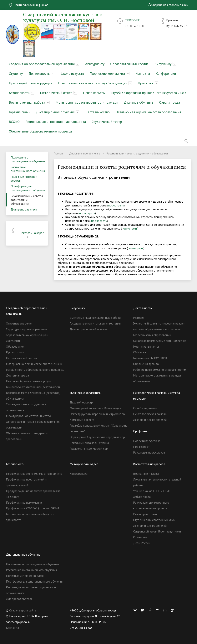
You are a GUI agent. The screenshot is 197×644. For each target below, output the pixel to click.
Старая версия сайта (23, 610)
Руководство (15, 352)
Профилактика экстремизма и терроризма (34, 474)
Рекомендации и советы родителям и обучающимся (27, 200)
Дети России (142, 543)
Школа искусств (72, 73)
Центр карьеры (94, 93)
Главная (58, 153)
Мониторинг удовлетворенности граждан (87, 102)
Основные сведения (19, 323)
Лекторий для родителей (150, 420)
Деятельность (39, 73)
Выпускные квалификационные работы (95, 318)
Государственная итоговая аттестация (95, 323)
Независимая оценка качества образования (148, 112)
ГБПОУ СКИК (132, 20)
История (139, 318)
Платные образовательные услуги (28, 381)
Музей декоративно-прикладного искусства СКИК (149, 93)
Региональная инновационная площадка (56, 122)
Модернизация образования (152, 335)
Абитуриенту (95, 64)
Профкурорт (141, 447)
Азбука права (142, 497)
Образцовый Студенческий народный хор (97, 437)
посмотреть (116, 205)
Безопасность (19, 93)
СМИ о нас (140, 352)
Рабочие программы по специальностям (160, 370)
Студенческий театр (107, 122)
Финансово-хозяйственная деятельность (33, 387)
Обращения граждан (147, 364)
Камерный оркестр (82, 420)
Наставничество (97, 112)
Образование (15, 346)
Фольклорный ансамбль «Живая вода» (95, 408)
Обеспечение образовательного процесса (40, 131)
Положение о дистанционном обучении (28, 159)
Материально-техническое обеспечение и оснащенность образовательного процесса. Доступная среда (35, 370)
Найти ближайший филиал (29, 5)
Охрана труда (169, 102)
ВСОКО (14, 122)
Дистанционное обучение (55, 112)
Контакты (143, 73)
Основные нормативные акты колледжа (160, 341)
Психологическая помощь (150, 414)
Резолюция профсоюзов (149, 452)
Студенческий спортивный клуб (154, 520)
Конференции (166, 73)
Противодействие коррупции (31, 83)
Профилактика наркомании (24, 502)
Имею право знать (145, 514)
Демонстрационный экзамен (89, 329)
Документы (14, 341)
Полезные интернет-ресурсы (24, 179)
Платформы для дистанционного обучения (28, 188)
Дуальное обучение (139, 102)
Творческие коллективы (107, 73)
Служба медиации (145, 408)
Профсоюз (146, 83)
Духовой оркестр (81, 402)
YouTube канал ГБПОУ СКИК (152, 491)
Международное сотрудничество (28, 416)
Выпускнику (163, 64)
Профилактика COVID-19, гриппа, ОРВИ (32, 508)
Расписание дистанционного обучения (28, 169)
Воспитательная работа (27, 102)
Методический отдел (56, 93)
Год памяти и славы (146, 474)
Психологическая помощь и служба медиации (93, 83)
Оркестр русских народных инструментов (97, 414)
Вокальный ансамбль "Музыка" (90, 443)
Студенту (16, 73)
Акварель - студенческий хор (89, 449)
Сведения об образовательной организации (42, 64)
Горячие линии (20, 112)
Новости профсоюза (147, 441)
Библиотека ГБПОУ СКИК (150, 358)
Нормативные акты (146, 346)
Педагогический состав (21, 358)
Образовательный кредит (129, 64)
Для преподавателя (24, 209)
